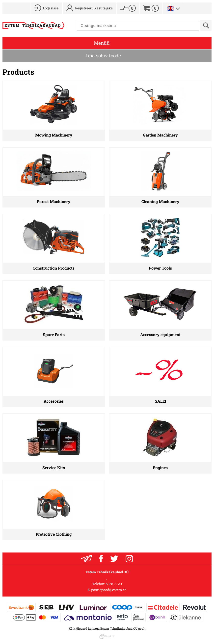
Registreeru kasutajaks (94, 8)
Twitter (114, 559)
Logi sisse (51, 8)
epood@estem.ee (113, 590)
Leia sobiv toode (103, 56)
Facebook (101, 559)
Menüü (102, 43)
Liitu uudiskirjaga (86, 559)
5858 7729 (114, 584)
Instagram (129, 559)
